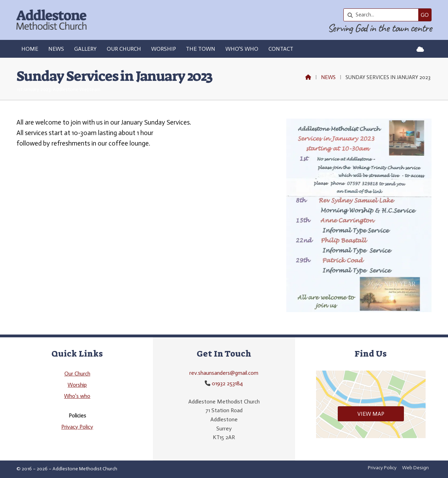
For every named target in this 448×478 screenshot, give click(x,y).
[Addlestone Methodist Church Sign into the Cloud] (420, 49)
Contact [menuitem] (281, 49)
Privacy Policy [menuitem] (382, 468)
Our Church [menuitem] (124, 49)
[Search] (383, 15)
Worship (77, 385)
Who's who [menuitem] (242, 49)
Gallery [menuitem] (85, 49)
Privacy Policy (77, 427)
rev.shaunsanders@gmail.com (224, 373)
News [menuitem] (56, 49)
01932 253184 (227, 383)
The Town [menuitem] (201, 49)
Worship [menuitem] (164, 49)
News (328, 77)
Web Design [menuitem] (415, 468)
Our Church (77, 374)
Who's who (77, 396)
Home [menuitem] (30, 49)
